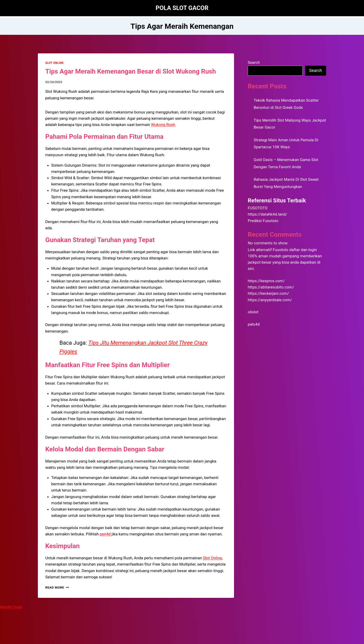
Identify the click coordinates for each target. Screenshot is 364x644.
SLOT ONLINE (54, 63)
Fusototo (281, 250)
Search (254, 62)
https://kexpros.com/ (266, 281)
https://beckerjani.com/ (268, 293)
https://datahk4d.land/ (267, 214)
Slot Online (212, 558)
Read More (57, 587)
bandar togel (11, 607)
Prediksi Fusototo (263, 221)
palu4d (254, 324)
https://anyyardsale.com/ (270, 300)
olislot (253, 312)
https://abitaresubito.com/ (271, 287)
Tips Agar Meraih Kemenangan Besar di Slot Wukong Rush (131, 71)
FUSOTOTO (258, 208)
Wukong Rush (163, 125)
